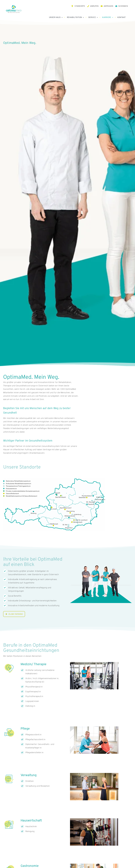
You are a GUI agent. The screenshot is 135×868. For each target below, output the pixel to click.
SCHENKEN (123, 6)
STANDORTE (80, 6)
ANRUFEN (94, 6)
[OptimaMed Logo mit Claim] (14, 9)
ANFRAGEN (108, 6)
